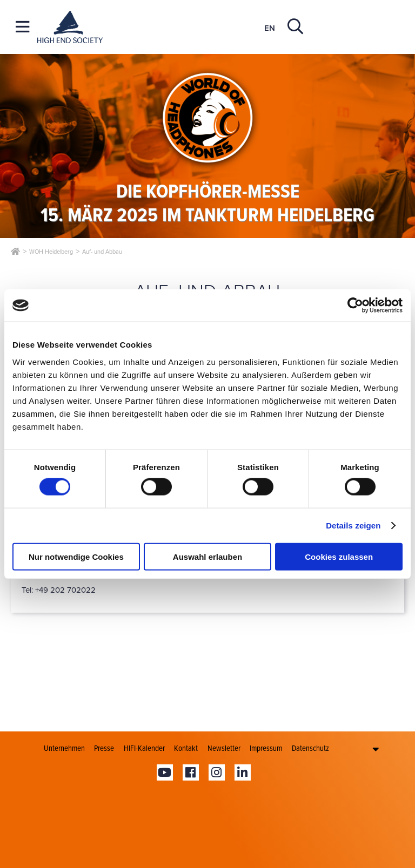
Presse (104, 748)
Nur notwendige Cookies (76, 556)
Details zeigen (353, 525)
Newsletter (224, 748)
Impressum (266, 748)
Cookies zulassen (339, 556)
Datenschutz (310, 748)
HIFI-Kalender (144, 748)
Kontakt (186, 748)
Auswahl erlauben (207, 556)
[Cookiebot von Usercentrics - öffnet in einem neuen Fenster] (355, 306)
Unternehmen (64, 748)
